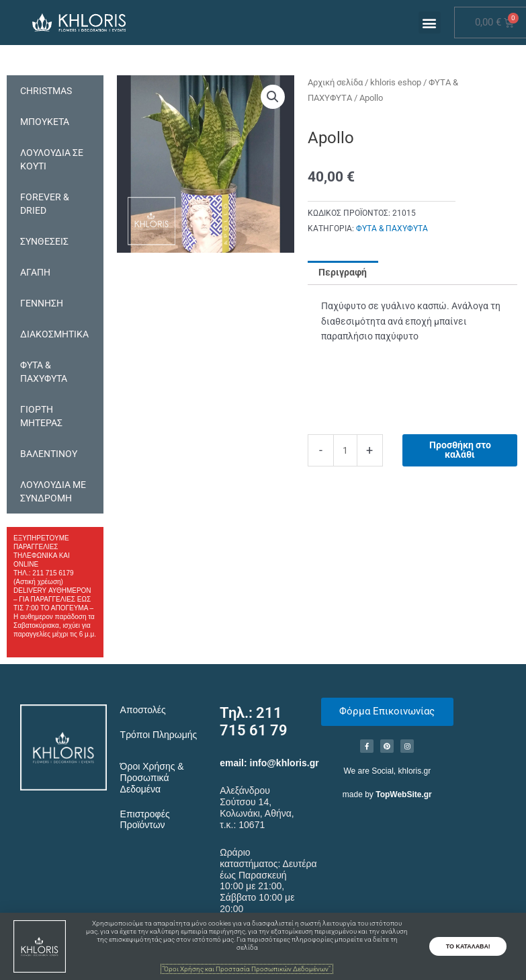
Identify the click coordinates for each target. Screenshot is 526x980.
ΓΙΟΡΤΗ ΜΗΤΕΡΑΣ (41, 416)
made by (387, 794)
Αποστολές (143, 710)
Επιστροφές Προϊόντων (145, 820)
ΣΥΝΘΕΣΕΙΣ (44, 241)
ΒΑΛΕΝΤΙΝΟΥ (49, 454)
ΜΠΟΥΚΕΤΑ (45, 122)
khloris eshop (396, 82)
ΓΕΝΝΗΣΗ (42, 303)
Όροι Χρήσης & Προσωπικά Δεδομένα (152, 778)
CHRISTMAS (46, 91)
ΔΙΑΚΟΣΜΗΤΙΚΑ (54, 334)
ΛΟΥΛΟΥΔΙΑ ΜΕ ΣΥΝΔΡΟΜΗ (53, 491)
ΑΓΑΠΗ (35, 272)
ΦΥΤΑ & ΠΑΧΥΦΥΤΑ (44, 372)
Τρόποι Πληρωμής (159, 735)
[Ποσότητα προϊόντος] (345, 450)
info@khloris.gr (284, 763)
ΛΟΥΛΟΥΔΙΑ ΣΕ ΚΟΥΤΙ (52, 159)
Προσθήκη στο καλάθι (460, 450)
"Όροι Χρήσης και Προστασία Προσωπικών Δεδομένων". (247, 969)
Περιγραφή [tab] (343, 272)
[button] (430, 23)
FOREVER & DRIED (45, 204)
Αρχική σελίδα (335, 82)
